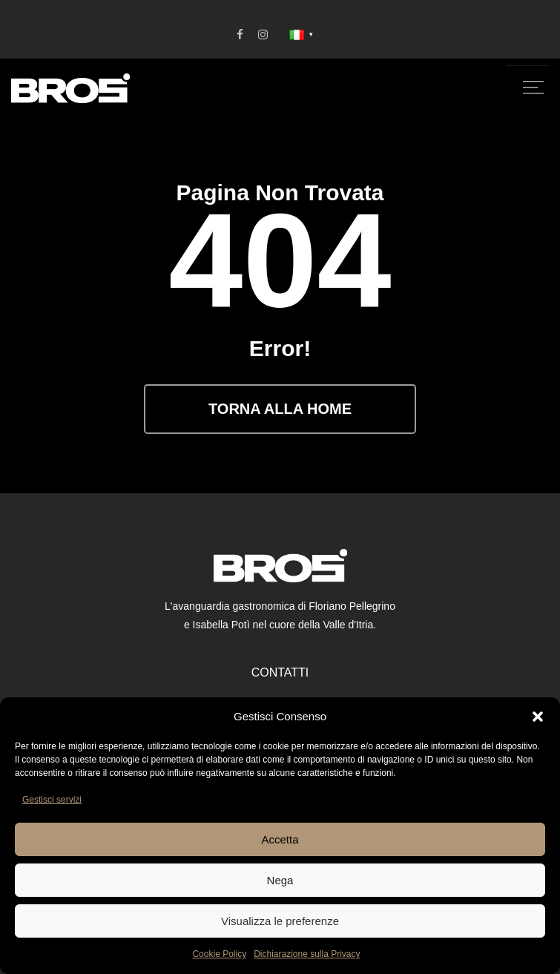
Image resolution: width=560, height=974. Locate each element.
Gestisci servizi (52, 800)
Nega (280, 880)
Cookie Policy (219, 954)
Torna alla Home (280, 409)
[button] (538, 717)
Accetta (280, 839)
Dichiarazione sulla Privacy (307, 954)
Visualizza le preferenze (280, 921)
